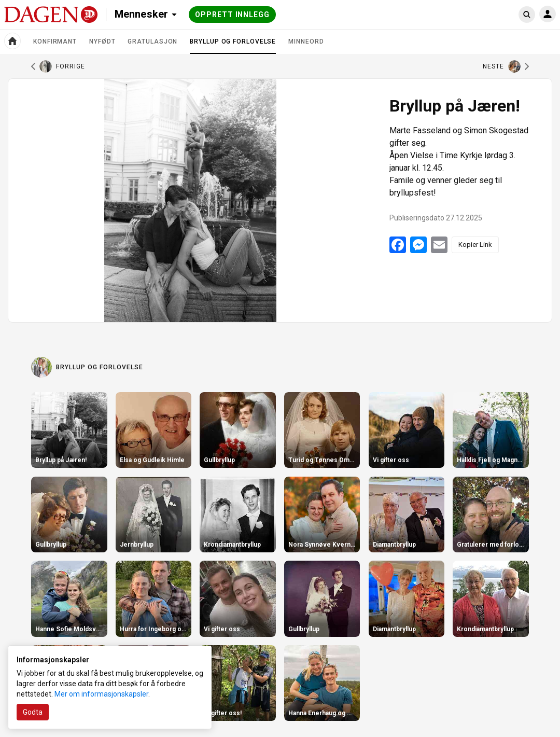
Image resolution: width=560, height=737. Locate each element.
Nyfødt (102, 41)
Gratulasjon (152, 41)
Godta (33, 712)
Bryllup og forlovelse (233, 46)
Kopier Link (475, 245)
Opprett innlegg (232, 15)
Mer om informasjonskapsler (101, 694)
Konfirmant (55, 41)
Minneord (306, 41)
